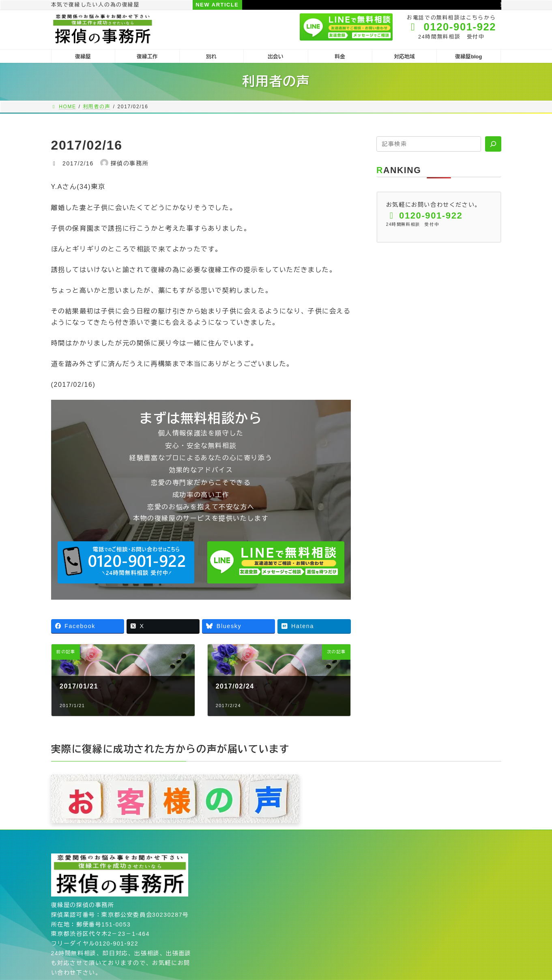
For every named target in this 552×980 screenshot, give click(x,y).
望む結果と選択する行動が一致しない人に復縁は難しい (392, 5)
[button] (126, 562)
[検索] (493, 144)
